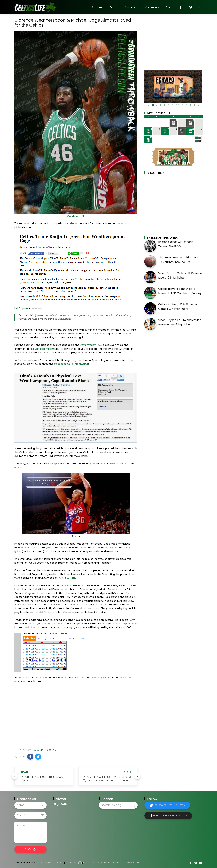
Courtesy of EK (76, 216)
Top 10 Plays (72, 863)
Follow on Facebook (170, 816)
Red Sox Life (89, 863)
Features (131, 7)
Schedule (97, 7)
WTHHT (71, 578)
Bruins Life (117, 863)
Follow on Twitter (169, 805)
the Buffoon (51, 334)
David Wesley (88, 345)
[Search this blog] (118, 805)
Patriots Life (104, 863)
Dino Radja (68, 223)
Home (41, 863)
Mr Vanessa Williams (43, 349)
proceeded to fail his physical (71, 364)
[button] (30, 757)
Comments (152, 7)
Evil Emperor (22, 308)
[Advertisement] (76, 719)
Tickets (114, 7)
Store (169, 7)
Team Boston (132, 863)
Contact (59, 863)
